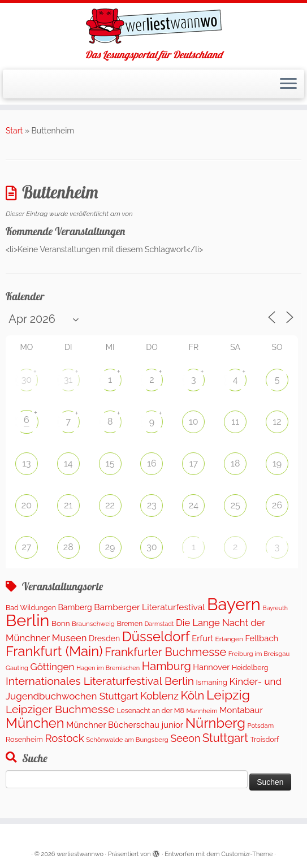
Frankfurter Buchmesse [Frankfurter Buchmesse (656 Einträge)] (165, 652)
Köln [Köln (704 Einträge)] (193, 696)
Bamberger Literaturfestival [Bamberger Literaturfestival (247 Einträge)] (149, 607)
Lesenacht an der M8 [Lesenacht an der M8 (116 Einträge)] (150, 711)
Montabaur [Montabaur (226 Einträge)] (241, 710)
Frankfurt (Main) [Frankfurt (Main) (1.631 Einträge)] (54, 651)
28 (68, 547)
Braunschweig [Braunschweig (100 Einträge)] (93, 624)
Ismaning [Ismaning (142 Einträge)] (212, 682)
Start (14, 131)
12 (277, 422)
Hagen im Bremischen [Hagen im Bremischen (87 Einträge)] (108, 668)
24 (194, 505)
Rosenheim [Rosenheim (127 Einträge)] (24, 739)
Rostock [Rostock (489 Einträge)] (64, 738)
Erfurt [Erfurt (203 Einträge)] (202, 638)
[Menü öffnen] (288, 84)
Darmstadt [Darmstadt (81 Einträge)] (159, 624)
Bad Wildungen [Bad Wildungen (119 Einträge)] (31, 608)
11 (235, 422)
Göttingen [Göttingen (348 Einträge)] (53, 667)
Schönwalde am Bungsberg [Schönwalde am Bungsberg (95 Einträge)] (127, 740)
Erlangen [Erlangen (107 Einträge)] (229, 639)
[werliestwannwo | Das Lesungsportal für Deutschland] (153, 26)
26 (277, 505)
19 (277, 463)
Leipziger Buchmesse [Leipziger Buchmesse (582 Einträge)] (60, 709)
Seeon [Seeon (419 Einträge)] (185, 738)
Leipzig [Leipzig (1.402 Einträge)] (228, 695)
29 (110, 547)
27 (26, 547)
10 (194, 422)
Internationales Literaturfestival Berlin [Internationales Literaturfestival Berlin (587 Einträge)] (100, 681)
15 (110, 463)
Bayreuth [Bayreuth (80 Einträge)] (275, 608)
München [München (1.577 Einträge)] (35, 723)
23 (152, 505)
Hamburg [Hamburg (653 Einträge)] (167, 666)
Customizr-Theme (247, 854)
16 (152, 463)
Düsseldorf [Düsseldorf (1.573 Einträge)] (156, 637)
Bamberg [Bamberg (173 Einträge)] (75, 607)
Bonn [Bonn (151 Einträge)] (61, 623)
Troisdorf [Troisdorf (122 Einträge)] (265, 739)
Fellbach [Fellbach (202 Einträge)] (261, 638)
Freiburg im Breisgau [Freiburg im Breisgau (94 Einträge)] (259, 654)
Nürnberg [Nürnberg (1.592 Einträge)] (215, 723)
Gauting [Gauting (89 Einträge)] (17, 668)
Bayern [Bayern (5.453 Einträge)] (234, 604)
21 (68, 505)
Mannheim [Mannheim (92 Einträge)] (202, 711)
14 (68, 463)
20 (27, 505)
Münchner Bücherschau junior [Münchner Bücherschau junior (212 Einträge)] (125, 725)
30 (27, 380)
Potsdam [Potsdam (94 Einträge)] (260, 726)
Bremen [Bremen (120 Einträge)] (130, 623)
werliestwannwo (80, 854)
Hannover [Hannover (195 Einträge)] (211, 667)
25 (235, 505)
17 (194, 463)
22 (110, 505)
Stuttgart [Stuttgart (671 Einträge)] (225, 738)
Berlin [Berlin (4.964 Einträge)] (27, 620)
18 (235, 463)
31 (68, 380)
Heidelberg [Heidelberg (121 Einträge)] (250, 668)
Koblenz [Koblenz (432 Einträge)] (159, 696)
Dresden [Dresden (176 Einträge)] (104, 638)
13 (26, 463)
